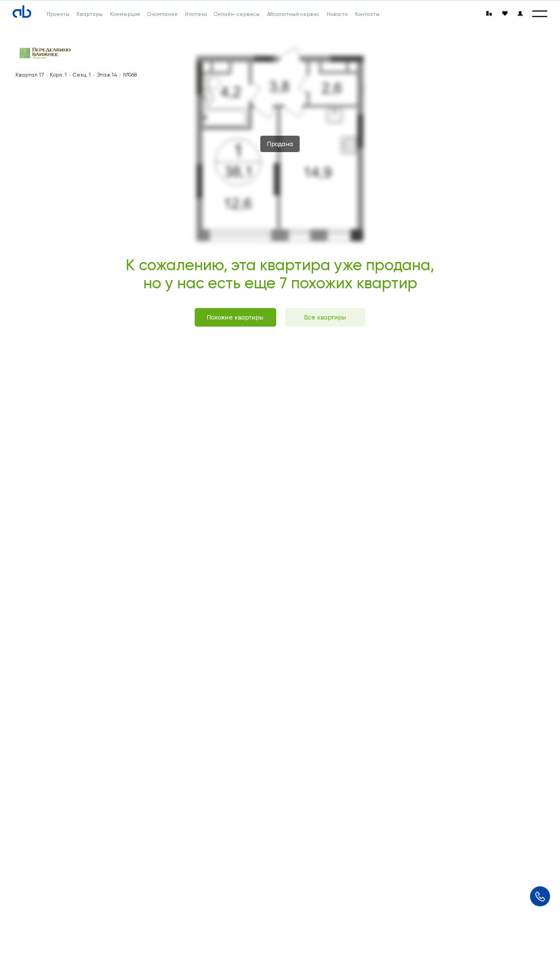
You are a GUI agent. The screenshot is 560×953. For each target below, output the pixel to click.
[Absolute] (22, 12)
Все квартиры (325, 317)
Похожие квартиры (235, 317)
